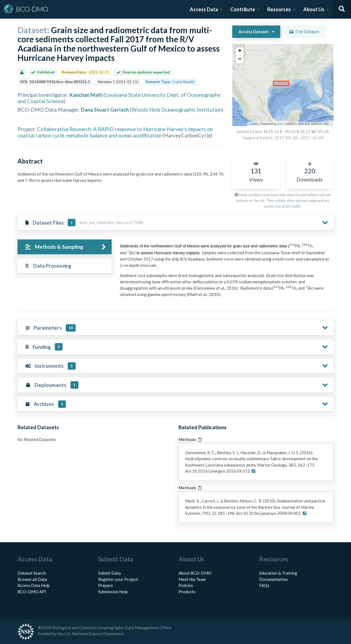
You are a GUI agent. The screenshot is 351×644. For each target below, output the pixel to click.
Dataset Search (32, 573)
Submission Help (113, 592)
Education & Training (278, 573)
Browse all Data (32, 579)
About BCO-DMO (195, 573)
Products (187, 592)
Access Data (204, 9)
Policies (186, 585)
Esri (280, 124)
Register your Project (118, 579)
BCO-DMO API (32, 592)
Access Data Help (34, 585)
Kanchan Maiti (86, 95)
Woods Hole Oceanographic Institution (176, 110)
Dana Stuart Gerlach (105, 110)
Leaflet (253, 124)
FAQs (264, 585)
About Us (314, 9)
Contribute (243, 9)
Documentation (273, 579)
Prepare (106, 585)
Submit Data (109, 573)
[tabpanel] (225, 272)
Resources (279, 9)
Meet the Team (192, 579)
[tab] (65, 247)
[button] (240, 51)
